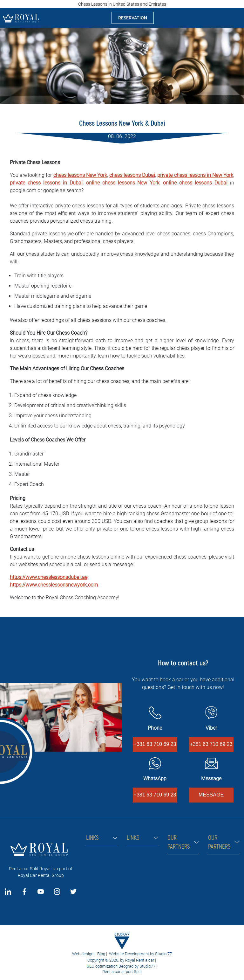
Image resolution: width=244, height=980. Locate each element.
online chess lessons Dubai (195, 183)
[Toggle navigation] (234, 18)
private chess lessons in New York (195, 175)
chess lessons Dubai (132, 175)
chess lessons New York (80, 175)
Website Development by (132, 954)
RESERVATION (133, 18)
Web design (83, 954)
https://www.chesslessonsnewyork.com (54, 585)
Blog (101, 954)
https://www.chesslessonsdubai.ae (49, 577)
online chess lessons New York (123, 183)
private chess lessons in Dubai (46, 183)
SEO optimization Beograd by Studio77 (121, 966)
